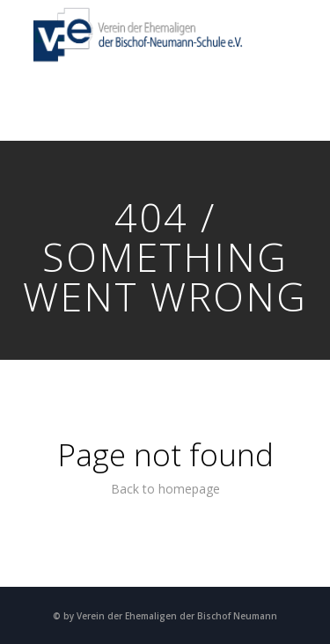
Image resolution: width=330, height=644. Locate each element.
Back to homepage (165, 489)
